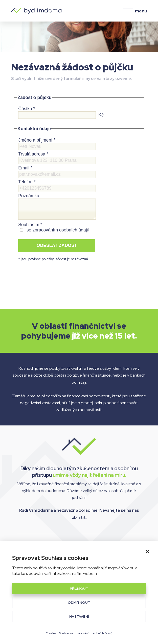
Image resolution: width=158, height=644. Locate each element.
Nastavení (79, 616)
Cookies (51, 633)
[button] (147, 552)
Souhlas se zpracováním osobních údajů (86, 633)
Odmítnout (79, 602)
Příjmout (79, 589)
